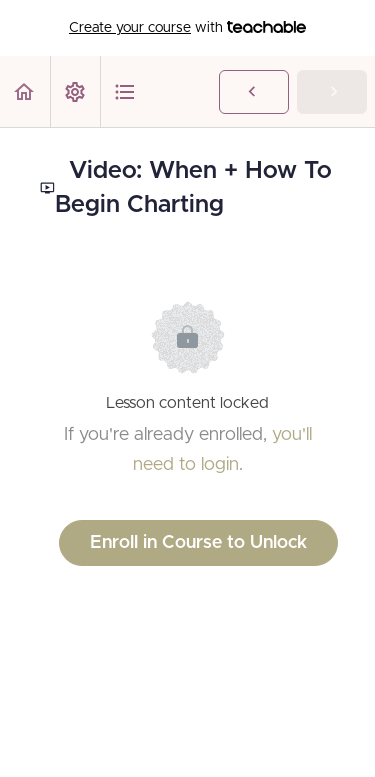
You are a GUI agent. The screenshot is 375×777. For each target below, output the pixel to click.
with (187, 28)
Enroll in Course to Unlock (198, 543)
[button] (25, 91)
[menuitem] (75, 91)
